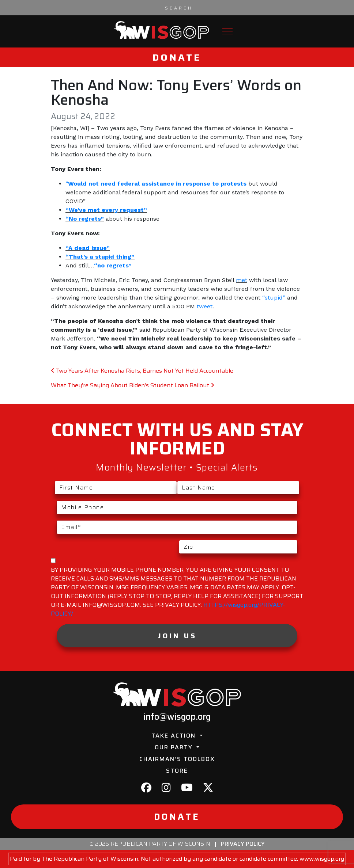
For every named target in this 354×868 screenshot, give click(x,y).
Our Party (175, 747)
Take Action (175, 736)
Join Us (177, 636)
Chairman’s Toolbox (177, 759)
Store (177, 771)
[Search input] (179, 8)
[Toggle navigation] (227, 31)
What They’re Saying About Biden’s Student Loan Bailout (133, 385)
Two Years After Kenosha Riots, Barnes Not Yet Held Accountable (142, 371)
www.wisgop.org (322, 859)
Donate (177, 57)
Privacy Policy (243, 844)
